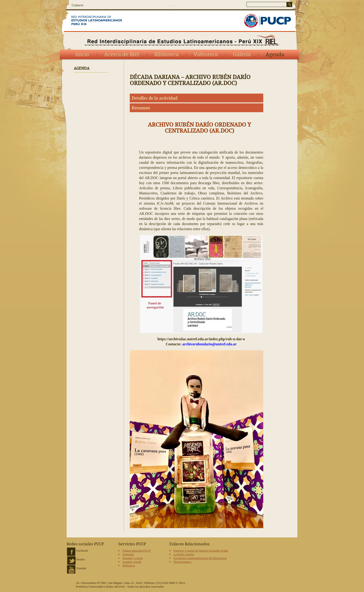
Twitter (80, 559)
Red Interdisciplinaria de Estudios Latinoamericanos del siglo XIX (103, 21)
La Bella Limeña (184, 554)
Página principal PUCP (137, 551)
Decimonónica (182, 562)
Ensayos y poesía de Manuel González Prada (201, 551)
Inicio (82, 55)
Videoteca (206, 55)
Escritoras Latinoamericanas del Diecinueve (200, 558)
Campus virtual (132, 562)
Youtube (81, 568)
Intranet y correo (133, 558)
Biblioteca (166, 55)
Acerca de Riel (122, 55)
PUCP (267, 21)
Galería (242, 55)
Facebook (82, 551)
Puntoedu (128, 554)
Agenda (275, 55)
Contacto (78, 5)
